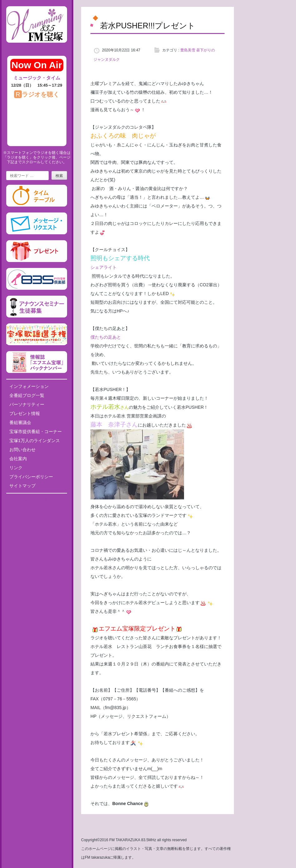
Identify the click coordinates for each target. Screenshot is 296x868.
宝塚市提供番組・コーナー (36, 432)
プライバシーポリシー (31, 477)
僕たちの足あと (106, 337)
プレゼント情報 (25, 413)
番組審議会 (20, 422)
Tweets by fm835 (37, 500)
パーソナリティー (27, 404)
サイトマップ (22, 486)
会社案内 (18, 459)
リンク (16, 468)
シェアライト (104, 267)
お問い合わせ (22, 450)
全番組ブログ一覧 (27, 395)
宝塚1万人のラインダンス (35, 441)
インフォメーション (29, 386)
